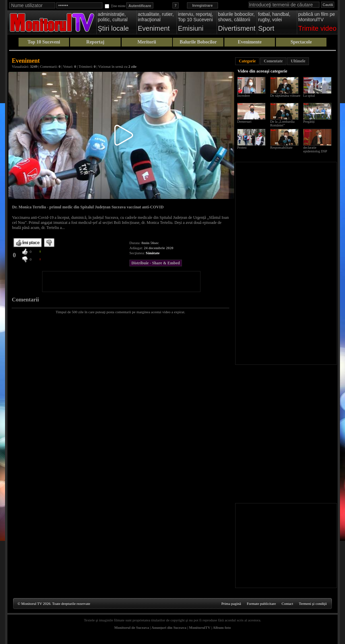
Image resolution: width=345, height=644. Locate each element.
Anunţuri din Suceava (169, 627)
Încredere (244, 96)
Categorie (247, 61)
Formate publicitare (261, 604)
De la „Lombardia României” (282, 123)
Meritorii (147, 42)
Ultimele (298, 61)
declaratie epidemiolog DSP (315, 149)
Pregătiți (309, 122)
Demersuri (244, 122)
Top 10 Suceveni (44, 42)
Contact (287, 604)
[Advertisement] (121, 282)
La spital (309, 96)
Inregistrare (203, 5)
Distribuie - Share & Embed (156, 263)
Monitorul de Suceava (132, 627)
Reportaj (95, 42)
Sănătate (153, 253)
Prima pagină (231, 604)
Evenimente (250, 42)
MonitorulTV (200, 627)
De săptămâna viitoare (285, 96)
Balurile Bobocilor (198, 42)
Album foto (222, 627)
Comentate (273, 61)
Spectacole (301, 42)
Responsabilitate (281, 148)
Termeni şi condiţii (313, 604)
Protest (242, 148)
